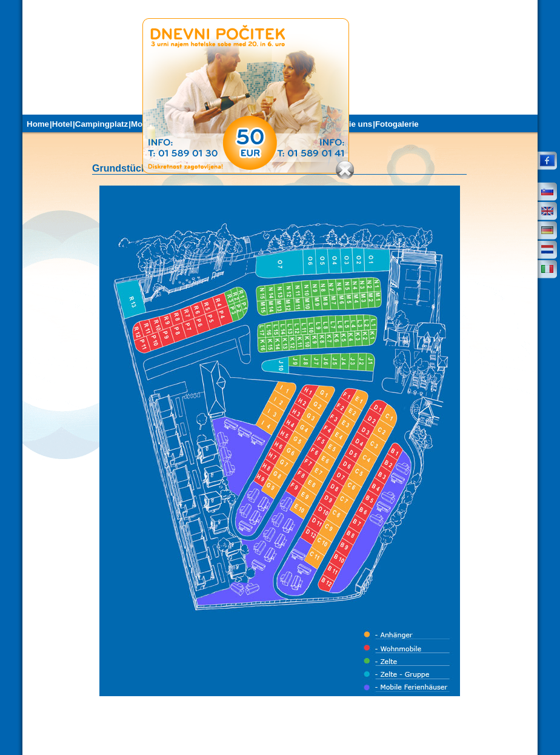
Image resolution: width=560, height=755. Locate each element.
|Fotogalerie (396, 124)
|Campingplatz (100, 124)
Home (38, 124)
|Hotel (61, 124)
